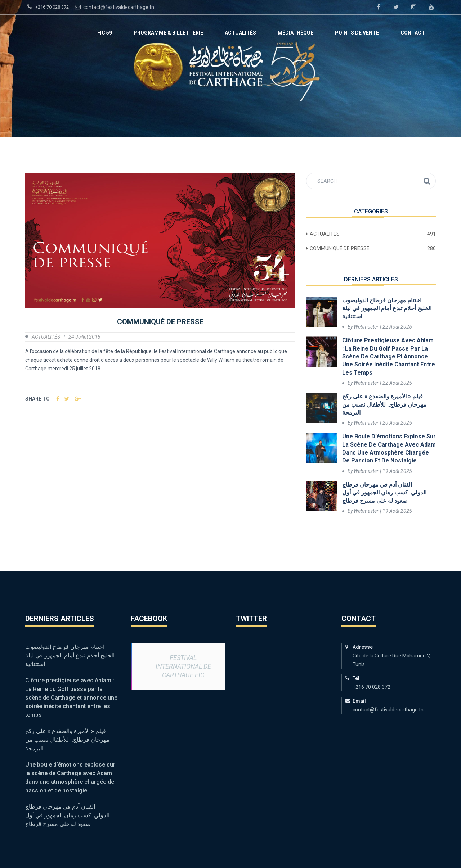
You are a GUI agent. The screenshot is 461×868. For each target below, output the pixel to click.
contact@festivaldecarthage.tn (114, 7)
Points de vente (357, 33)
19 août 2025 (397, 471)
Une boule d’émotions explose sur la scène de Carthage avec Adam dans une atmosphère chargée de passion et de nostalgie (389, 448)
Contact (413, 33)
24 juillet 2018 (84, 337)
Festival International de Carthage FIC (183, 666)
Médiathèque (296, 33)
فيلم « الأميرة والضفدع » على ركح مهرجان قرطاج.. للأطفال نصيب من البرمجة (384, 404)
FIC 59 (105, 33)
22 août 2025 (397, 327)
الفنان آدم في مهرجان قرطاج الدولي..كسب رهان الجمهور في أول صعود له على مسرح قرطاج (384, 493)
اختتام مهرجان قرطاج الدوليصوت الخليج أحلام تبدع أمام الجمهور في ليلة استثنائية (387, 308)
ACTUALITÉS (240, 33)
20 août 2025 (397, 423)
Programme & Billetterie (168, 33)
